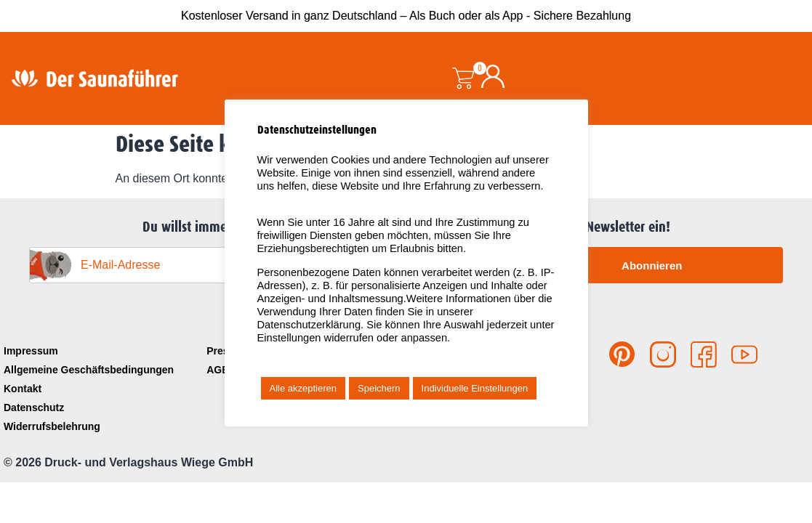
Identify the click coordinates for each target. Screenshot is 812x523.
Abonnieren (652, 265)
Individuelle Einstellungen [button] (475, 388)
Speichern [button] (379, 388)
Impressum (31, 351)
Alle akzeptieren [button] (304, 388)
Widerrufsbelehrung (52, 426)
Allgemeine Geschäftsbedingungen (89, 370)
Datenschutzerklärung (309, 325)
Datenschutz (34, 408)
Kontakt (23, 389)
